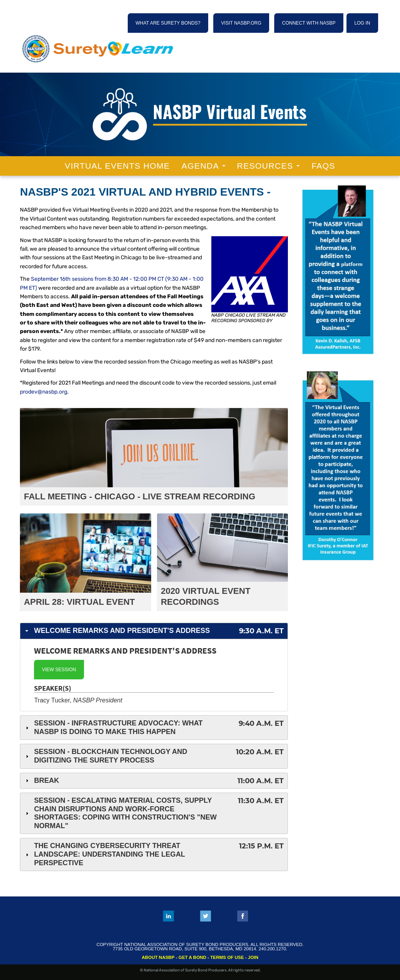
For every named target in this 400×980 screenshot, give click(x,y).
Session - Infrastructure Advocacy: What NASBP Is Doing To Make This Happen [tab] (154, 727)
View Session (59, 670)
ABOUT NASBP (158, 957)
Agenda (204, 166)
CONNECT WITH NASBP (309, 23)
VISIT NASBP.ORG (241, 23)
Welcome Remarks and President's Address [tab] (154, 631)
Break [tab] (154, 781)
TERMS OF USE (227, 957)
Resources (269, 166)
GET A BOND (192, 957)
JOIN (253, 957)
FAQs (323, 166)
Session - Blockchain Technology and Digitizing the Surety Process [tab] (154, 756)
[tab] (154, 675)
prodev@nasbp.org (44, 392)
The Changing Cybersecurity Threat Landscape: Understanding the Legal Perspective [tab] (154, 854)
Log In (362, 23)
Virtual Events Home (117, 166)
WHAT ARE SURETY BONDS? (168, 23)
